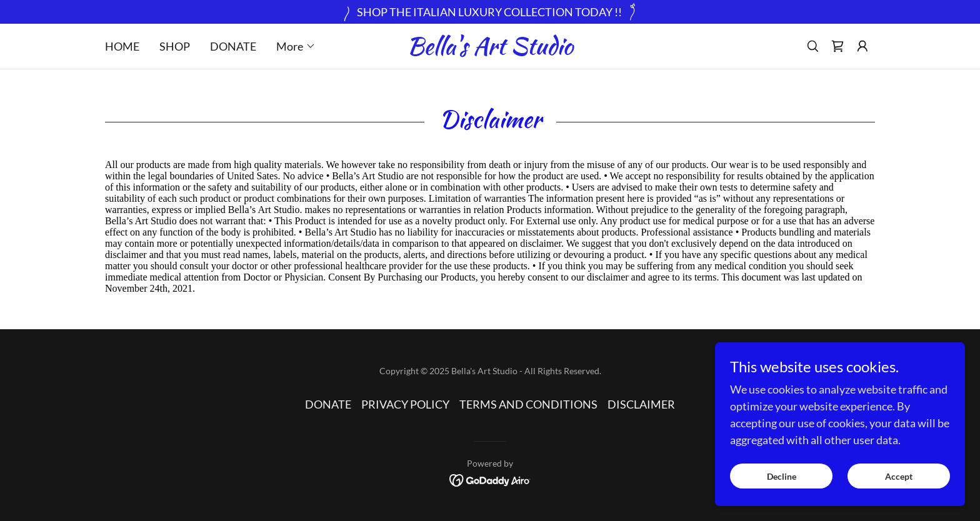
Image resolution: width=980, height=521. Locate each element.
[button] (296, 46)
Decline (782, 476)
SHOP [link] (175, 46)
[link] (490, 50)
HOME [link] (122, 46)
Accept (899, 476)
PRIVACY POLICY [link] (405, 404)
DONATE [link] (233, 46)
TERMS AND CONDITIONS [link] (528, 404)
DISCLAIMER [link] (641, 404)
